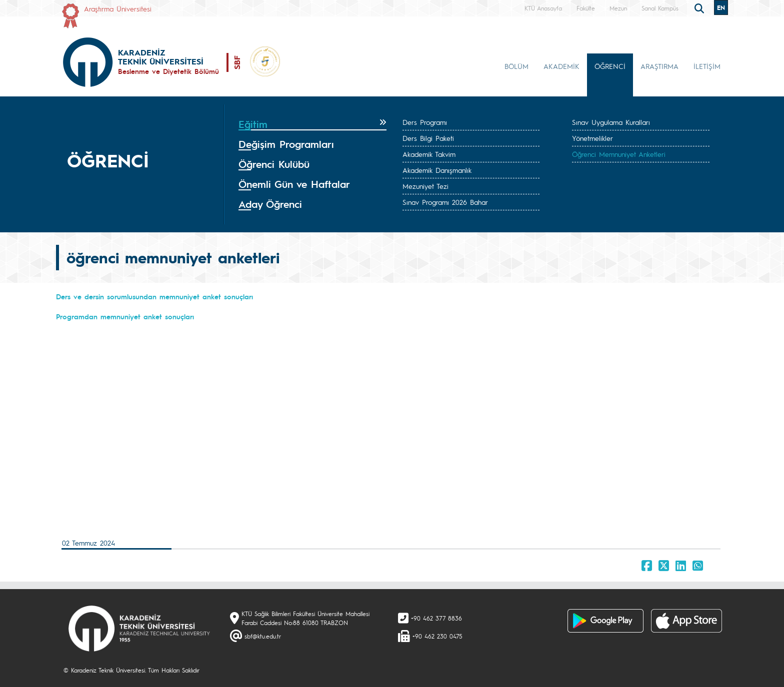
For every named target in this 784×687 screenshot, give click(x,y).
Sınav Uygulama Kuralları (611, 122)
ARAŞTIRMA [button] (659, 66)
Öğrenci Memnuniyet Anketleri (619, 154)
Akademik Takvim (429, 154)
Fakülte (586, 8)
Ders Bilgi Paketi (428, 138)
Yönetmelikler (592, 138)
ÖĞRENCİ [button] (610, 66)
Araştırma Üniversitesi (118, 8)
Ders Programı (425, 122)
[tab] (312, 124)
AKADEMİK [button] (561, 66)
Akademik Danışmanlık (437, 170)
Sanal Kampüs (660, 8)
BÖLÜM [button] (516, 66)
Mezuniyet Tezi (425, 186)
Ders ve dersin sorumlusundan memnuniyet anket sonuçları (154, 296)
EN (721, 7)
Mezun (618, 8)
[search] (700, 7)
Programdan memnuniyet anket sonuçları (125, 316)
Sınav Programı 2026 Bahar (445, 202)
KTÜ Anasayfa (543, 8)
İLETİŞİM (707, 66)
